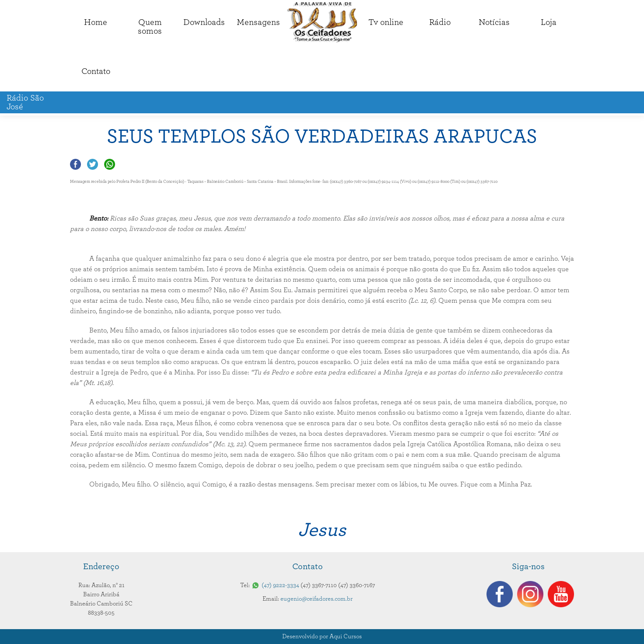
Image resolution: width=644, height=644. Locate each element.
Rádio (440, 22)
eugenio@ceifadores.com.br (317, 599)
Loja (549, 22)
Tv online (386, 22)
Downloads (204, 22)
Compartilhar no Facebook (75, 164)
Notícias (494, 22)
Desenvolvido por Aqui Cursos (322, 637)
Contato (96, 71)
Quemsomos (150, 27)
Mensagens (258, 22)
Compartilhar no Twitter (93, 164)
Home (96, 22)
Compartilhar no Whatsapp (110, 164)
